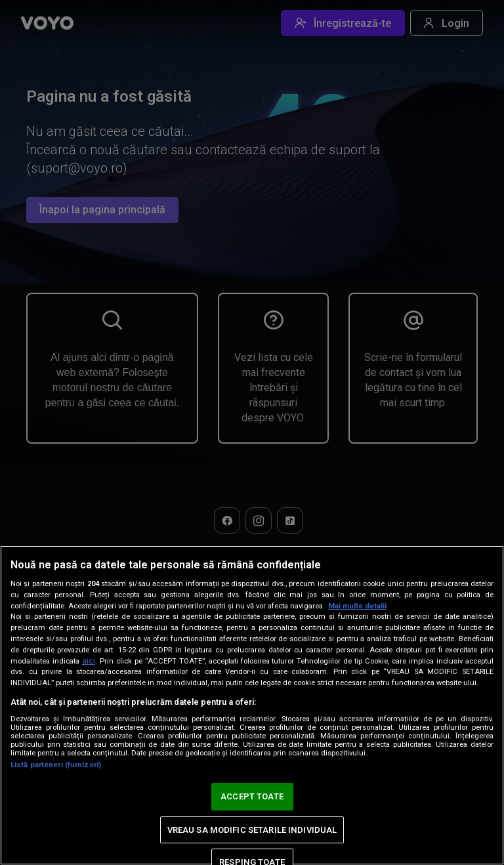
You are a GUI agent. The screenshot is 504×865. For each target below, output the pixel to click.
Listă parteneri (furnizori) (56, 765)
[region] (252, 705)
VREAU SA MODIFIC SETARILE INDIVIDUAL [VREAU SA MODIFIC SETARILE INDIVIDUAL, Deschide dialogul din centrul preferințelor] (252, 830)
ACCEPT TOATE (252, 796)
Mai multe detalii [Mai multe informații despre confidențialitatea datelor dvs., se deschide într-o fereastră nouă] (357, 606)
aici (89, 661)
